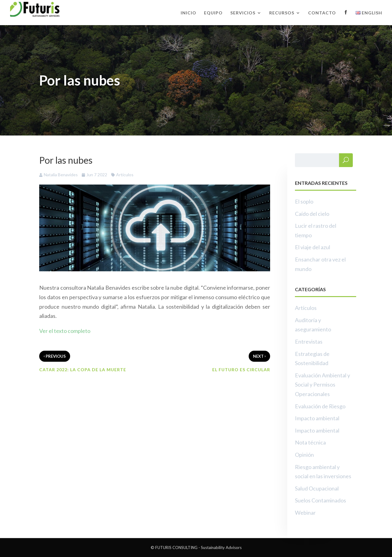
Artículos (125, 175)
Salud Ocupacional (317, 488)
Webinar (305, 513)
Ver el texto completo (65, 331)
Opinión (304, 455)
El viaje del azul (313, 247)
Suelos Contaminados (320, 500)
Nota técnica (310, 442)
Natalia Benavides (61, 175)
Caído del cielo (312, 214)
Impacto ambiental (317, 418)
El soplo (304, 201)
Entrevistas (309, 341)
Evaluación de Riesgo (320, 406)
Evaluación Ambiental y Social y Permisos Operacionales (322, 385)
